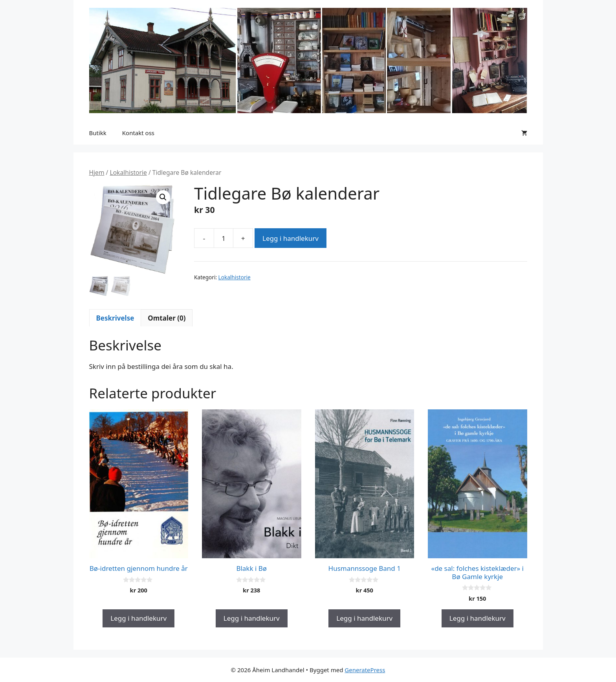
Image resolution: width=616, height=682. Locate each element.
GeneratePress (365, 670)
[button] (163, 197)
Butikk (98, 133)
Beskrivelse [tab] (115, 318)
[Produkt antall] (224, 238)
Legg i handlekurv (291, 238)
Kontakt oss (138, 133)
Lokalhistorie (128, 172)
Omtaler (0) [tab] (167, 318)
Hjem (97, 172)
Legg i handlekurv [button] (138, 618)
